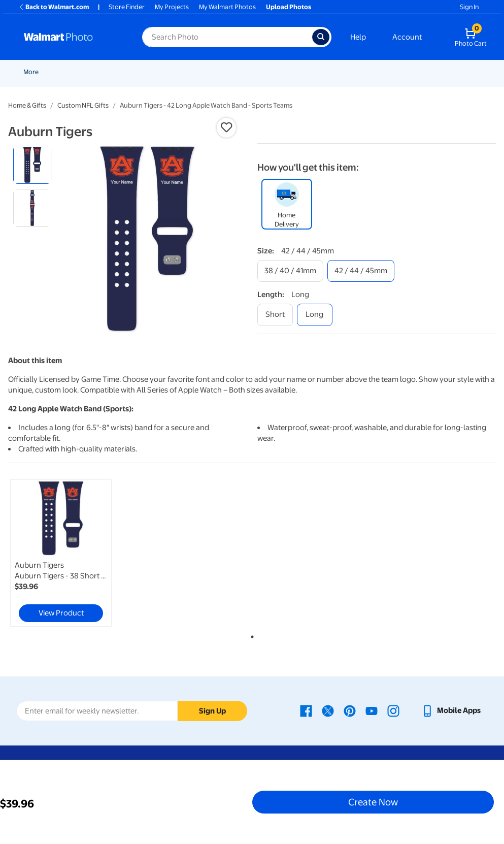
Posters (333, 72)
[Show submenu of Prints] (238, 72)
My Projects (172, 7)
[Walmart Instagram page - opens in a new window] (393, 710)
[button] (226, 127)
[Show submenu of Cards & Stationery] (309, 72)
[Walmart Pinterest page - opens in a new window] (350, 710)
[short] (275, 315)
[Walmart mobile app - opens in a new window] (451, 710)
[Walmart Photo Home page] (72, 37)
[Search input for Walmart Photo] (227, 37)
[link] (61, 553)
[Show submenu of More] (449, 72)
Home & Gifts (27, 105)
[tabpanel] (90, 553)
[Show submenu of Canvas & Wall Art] (416, 72)
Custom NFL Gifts (83, 105)
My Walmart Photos (227, 7)
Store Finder (127, 7)
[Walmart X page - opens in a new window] (328, 710)
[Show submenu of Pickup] (203, 72)
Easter (157, 72)
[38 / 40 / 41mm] (290, 271)
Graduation (119, 72)
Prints (224, 72)
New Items (75, 72)
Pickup (188, 72)
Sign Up (212, 711)
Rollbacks (34, 72)
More (436, 72)
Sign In (469, 7)
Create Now (373, 802)
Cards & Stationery (277, 72)
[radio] (32, 165)
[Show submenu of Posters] (349, 72)
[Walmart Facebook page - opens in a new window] (306, 710)
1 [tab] (250, 635)
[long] (315, 315)
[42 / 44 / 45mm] (361, 271)
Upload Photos (289, 7)
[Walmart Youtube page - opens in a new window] (372, 710)
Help (358, 37)
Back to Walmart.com (54, 7)
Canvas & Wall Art (387, 72)
